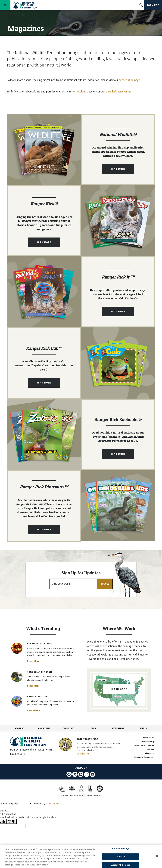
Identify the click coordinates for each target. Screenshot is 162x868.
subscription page (129, 80)
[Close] (157, 856)
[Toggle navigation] (5, 5)
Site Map (151, 749)
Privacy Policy (148, 742)
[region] (81, 856)
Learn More (33, 661)
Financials (150, 753)
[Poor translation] (12, 821)
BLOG (93, 728)
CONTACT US (44, 728)
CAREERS (143, 728)
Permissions (79, 92)
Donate (153, 5)
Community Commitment (144, 757)
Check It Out (34, 711)
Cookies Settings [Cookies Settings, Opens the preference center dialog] (121, 849)
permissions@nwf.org (119, 92)
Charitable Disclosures (144, 746)
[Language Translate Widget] (16, 803)
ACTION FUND (118, 728)
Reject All (121, 857)
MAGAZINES (69, 728)
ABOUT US (19, 728)
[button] (105, 584)
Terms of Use (149, 738)
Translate (53, 803)
